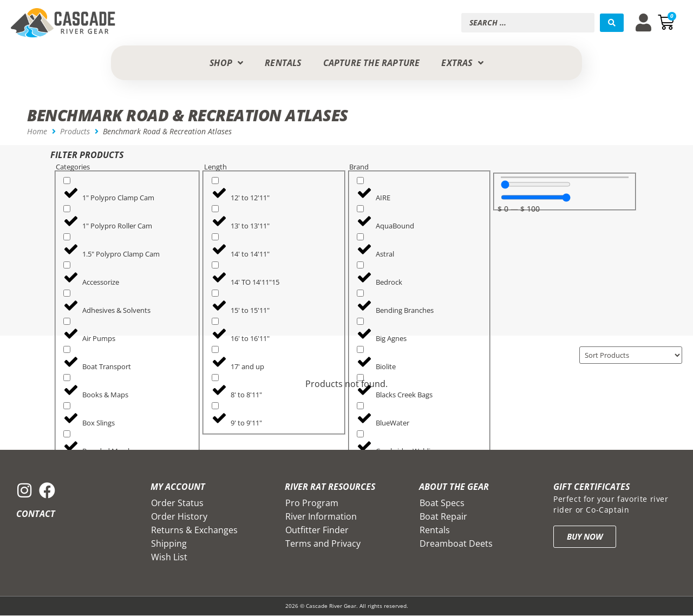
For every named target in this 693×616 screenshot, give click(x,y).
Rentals (435, 530)
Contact (36, 514)
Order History (179, 517)
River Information (321, 517)
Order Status (177, 503)
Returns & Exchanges (194, 530)
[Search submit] (612, 23)
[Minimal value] (536, 184)
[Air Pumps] (67, 321)
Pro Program (312, 503)
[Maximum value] (536, 197)
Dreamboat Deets (456, 544)
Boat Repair (443, 517)
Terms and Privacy (323, 544)
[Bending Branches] (360, 293)
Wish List (169, 558)
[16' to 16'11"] (215, 321)
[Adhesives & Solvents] (67, 293)
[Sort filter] (626, 355)
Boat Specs (442, 503)
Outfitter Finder (317, 530)
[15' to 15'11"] (215, 293)
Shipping (169, 544)
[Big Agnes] (360, 321)
